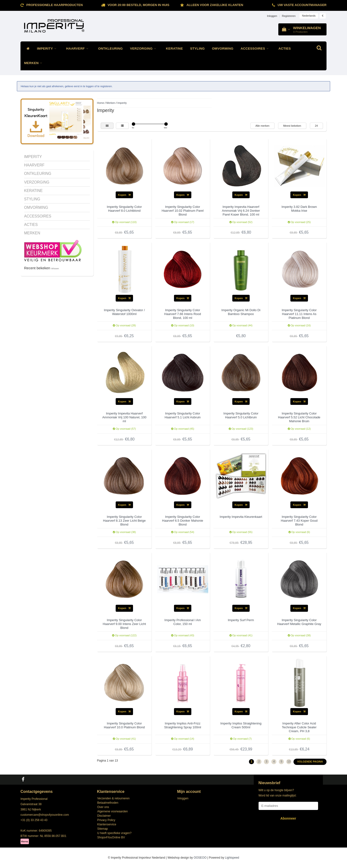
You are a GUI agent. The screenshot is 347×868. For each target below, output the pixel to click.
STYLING (197, 49)
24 (316, 126)
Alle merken (262, 126)
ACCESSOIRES (256, 49)
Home (101, 103)
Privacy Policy (106, 820)
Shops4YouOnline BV (111, 837)
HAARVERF (79, 49)
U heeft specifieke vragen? (114, 833)
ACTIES (284, 49)
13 (289, 762)
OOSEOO (200, 858)
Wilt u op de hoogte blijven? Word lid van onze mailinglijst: (278, 793)
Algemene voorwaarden (113, 811)
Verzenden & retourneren (113, 798)
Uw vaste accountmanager (302, 5)
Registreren (289, 16)
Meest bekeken (292, 126)
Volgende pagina (310, 762)
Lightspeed (232, 858)
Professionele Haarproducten (54, 5)
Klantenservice (107, 824)
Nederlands (309, 16)
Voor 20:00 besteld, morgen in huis (138, 5)
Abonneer (288, 818)
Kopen (124, 195)
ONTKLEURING (110, 49)
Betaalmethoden (108, 803)
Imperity (122, 103)
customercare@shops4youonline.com (45, 815)
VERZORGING (144, 49)
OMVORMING (223, 49)
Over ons (103, 807)
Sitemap (103, 829)
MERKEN (34, 63)
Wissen (55, 268)
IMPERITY (48, 49)
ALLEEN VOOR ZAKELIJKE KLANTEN (215, 5)
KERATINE (174, 49)
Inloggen (272, 16)
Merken (111, 103)
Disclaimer (104, 816)
